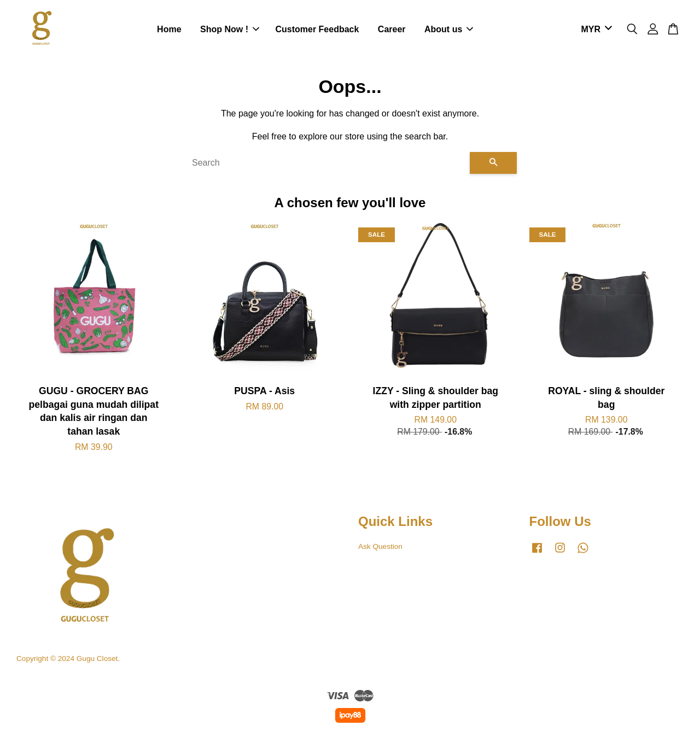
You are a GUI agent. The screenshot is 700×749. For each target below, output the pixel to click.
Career (392, 30)
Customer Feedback (317, 30)
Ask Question (380, 548)
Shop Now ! (230, 30)
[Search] (326, 164)
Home (169, 30)
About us (449, 30)
